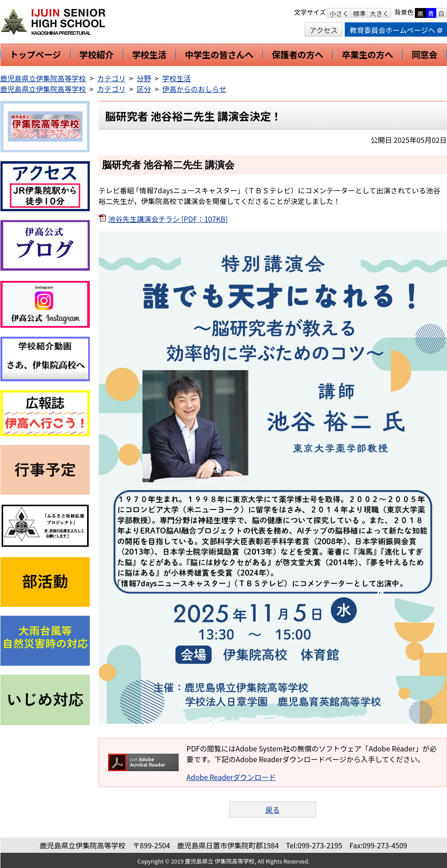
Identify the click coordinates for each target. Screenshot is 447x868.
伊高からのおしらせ (194, 89)
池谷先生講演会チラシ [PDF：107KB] (168, 219)
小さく (339, 13)
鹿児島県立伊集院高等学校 (43, 78)
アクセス (324, 30)
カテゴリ (111, 78)
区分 (144, 89)
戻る (272, 810)
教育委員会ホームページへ (396, 30)
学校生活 (176, 78)
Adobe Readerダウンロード (231, 777)
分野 (144, 78)
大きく (379, 13)
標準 (359, 13)
